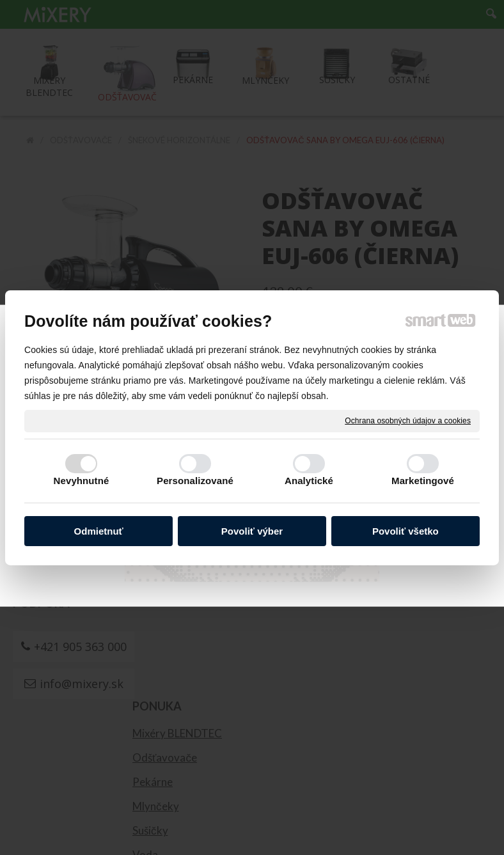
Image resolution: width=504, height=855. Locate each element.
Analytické (309, 481)
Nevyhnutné (82, 481)
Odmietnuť (99, 531)
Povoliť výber (252, 531)
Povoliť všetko (406, 531)
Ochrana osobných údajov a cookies (408, 420)
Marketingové (423, 481)
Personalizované (195, 481)
